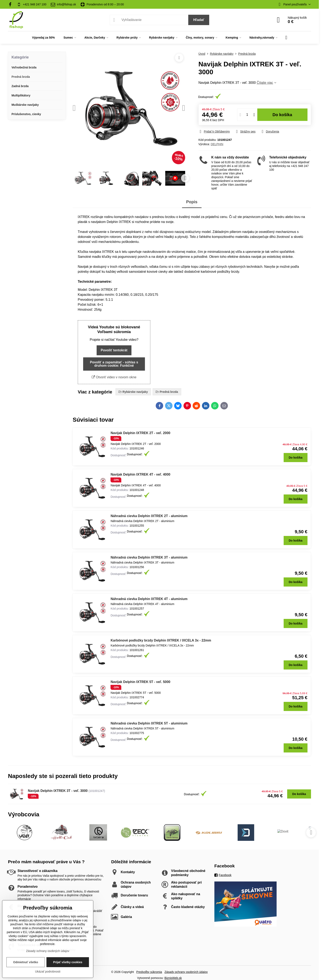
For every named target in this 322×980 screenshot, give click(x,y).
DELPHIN (217, 144)
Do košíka (282, 115)
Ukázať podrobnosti (48, 971)
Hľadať (199, 20)
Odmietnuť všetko (26, 962)
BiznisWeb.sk (173, 978)
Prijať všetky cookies (68, 962)
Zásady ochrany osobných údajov (186, 972)
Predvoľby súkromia (149, 972)
